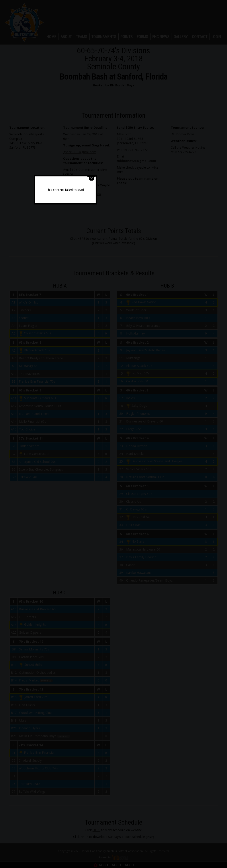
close (140, 411)
